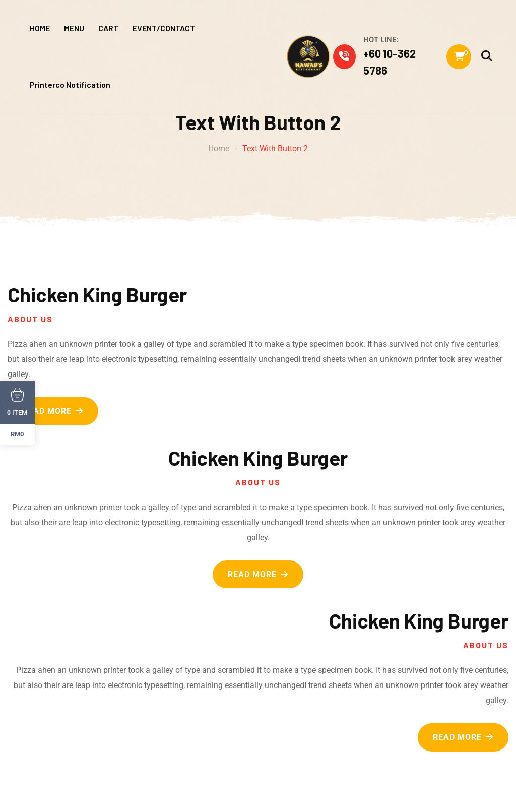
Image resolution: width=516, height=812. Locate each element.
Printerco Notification (70, 84)
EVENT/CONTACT (164, 28)
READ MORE (53, 411)
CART (108, 28)
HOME (40, 28)
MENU (74, 28)
